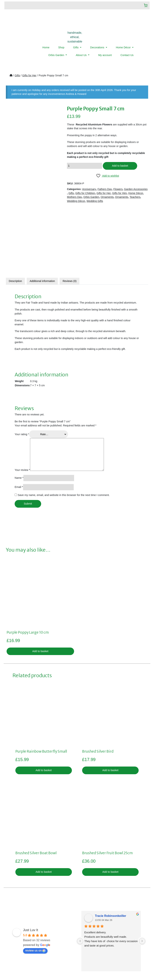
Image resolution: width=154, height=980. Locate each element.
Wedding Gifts (95, 201)
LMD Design (121, 966)
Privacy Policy (64, 927)
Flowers (118, 189)
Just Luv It (31, 866)
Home (46, 47)
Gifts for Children (85, 193)
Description (15, 217)
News (12, 939)
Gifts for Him (119, 193)
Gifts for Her (29, 75)
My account (105, 55)
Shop (61, 47)
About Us (81, 55)
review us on (35, 886)
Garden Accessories (136, 189)
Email (19, 423)
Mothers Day (74, 197)
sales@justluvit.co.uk (109, 927)
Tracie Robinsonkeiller (111, 852)
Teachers (135, 197)
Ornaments (107, 197)
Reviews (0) (70, 217)
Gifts (76, 47)
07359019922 (114, 934)
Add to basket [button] (40, 587)
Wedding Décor (76, 201)
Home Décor (124, 47)
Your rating (22, 370)
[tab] (15, 217)
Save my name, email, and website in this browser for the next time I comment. (64, 431)
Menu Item (15, 943)
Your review (22, 406)
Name (19, 414)
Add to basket (120, 166)
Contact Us (127, 55)
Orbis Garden (57, 55)
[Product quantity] (84, 166)
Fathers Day (105, 189)
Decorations (98, 47)
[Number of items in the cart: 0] (146, 5)
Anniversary (89, 189)
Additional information (42, 217)
